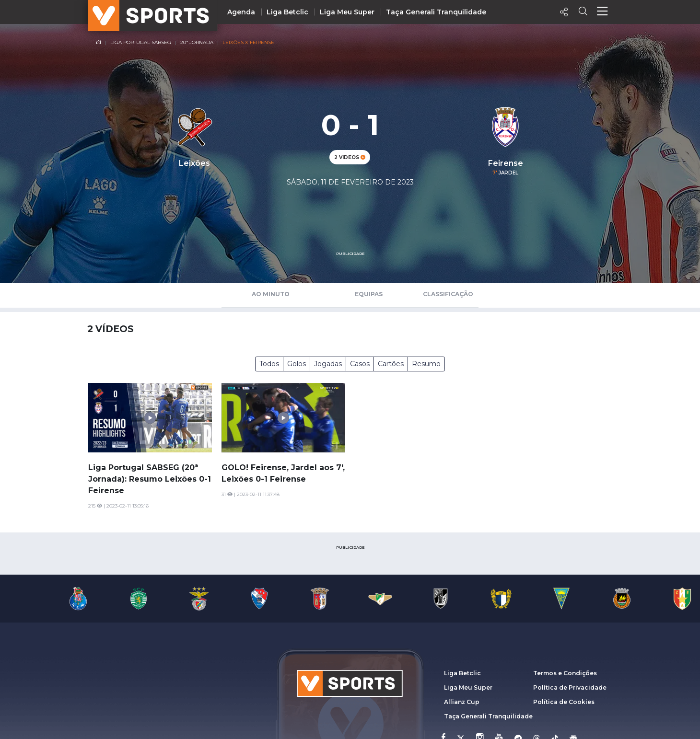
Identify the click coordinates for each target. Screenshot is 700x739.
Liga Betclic (287, 12)
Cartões (391, 364)
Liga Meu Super (347, 12)
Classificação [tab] (448, 294)
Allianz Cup (462, 702)
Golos (297, 364)
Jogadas (328, 364)
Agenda (241, 12)
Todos (269, 364)
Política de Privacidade (570, 687)
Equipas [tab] (369, 294)
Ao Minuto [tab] (271, 294)
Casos (360, 364)
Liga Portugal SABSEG (141, 42)
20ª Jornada (197, 42)
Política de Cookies (564, 702)
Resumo (426, 364)
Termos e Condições (565, 673)
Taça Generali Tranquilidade (436, 12)
